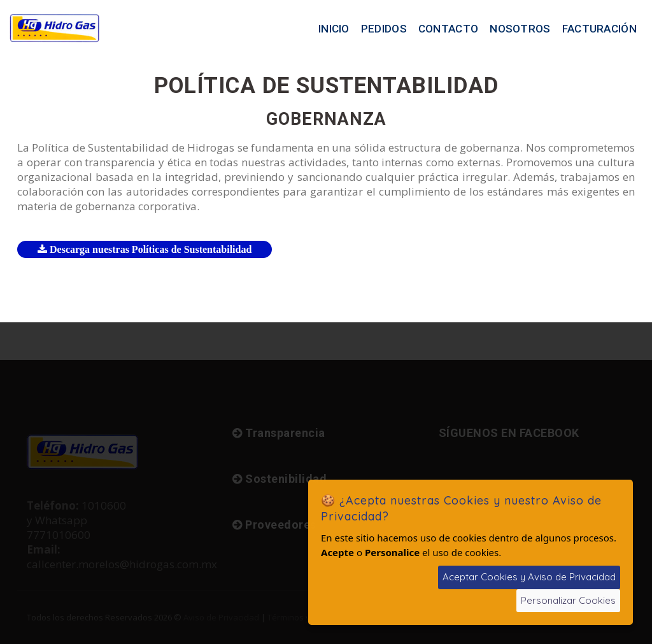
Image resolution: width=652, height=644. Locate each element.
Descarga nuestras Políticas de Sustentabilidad (145, 249)
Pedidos (384, 29)
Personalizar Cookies (568, 600)
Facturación (599, 29)
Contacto (448, 29)
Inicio (334, 29)
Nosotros (520, 29)
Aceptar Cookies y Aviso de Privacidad (529, 577)
